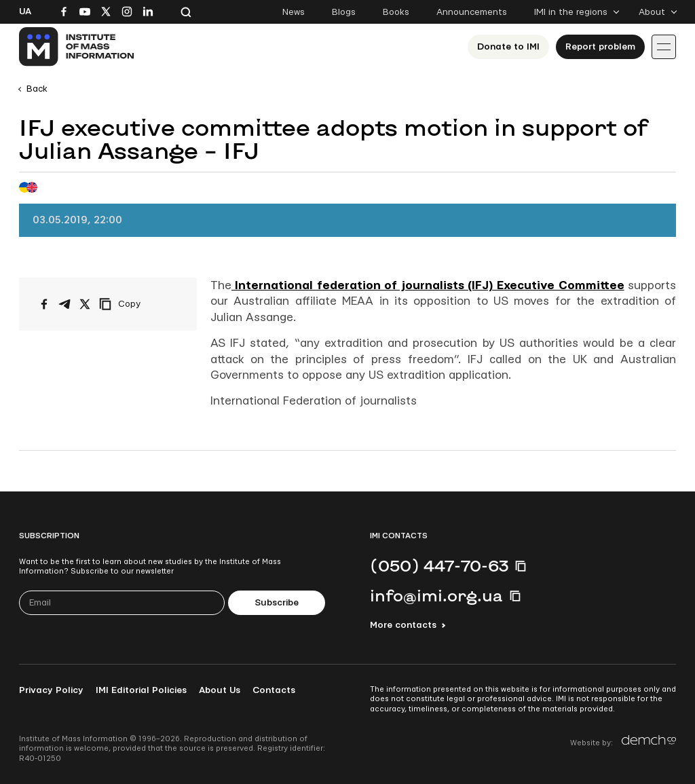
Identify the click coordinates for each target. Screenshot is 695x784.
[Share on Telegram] (64, 304)
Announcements (472, 12)
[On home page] (77, 47)
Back (37, 89)
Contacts (274, 690)
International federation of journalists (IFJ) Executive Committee (428, 285)
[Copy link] (138, 304)
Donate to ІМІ (508, 47)
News (294, 12)
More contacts (403, 625)
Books (396, 12)
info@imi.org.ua (436, 595)
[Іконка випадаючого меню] (664, 47)
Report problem (600, 47)
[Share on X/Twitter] (85, 304)
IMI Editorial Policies (141, 690)
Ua (25, 12)
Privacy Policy (51, 690)
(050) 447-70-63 (439, 565)
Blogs (344, 12)
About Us (220, 690)
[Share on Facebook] (44, 304)
